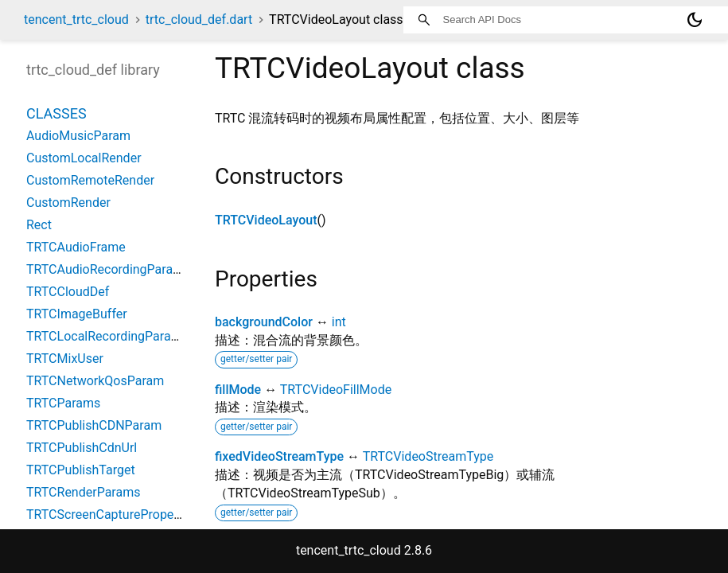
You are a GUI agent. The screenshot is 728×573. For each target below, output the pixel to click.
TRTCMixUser (65, 359)
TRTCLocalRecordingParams (107, 336)
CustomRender (68, 203)
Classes (56, 113)
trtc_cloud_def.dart (199, 19)
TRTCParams (63, 403)
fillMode (238, 390)
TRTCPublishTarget (81, 470)
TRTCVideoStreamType (428, 456)
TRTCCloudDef (68, 292)
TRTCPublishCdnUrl (82, 448)
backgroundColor (264, 322)
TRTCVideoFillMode (336, 390)
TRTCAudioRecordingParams (108, 269)
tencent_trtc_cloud (76, 19)
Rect (39, 225)
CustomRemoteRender (90, 180)
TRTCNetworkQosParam (95, 381)
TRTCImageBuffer (77, 314)
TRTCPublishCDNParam (94, 425)
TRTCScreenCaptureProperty (107, 515)
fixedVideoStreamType (279, 456)
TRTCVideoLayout (266, 220)
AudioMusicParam (78, 136)
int (339, 322)
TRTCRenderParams (83, 492)
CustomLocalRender (84, 158)
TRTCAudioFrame (76, 247)
